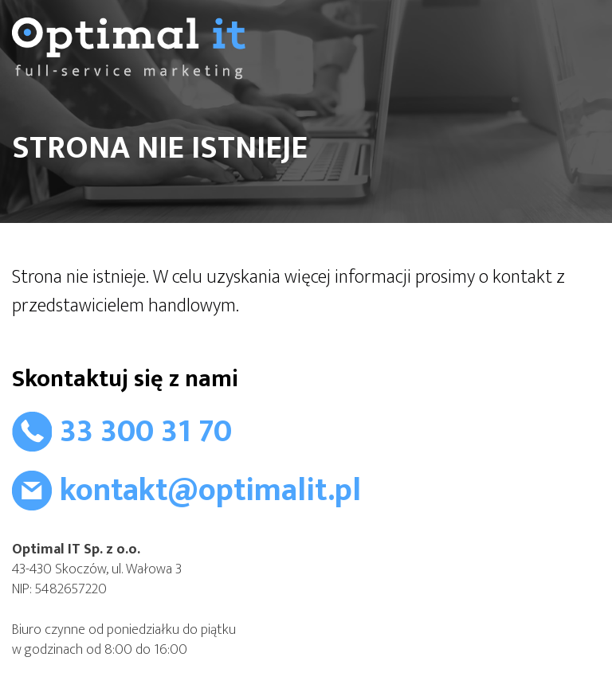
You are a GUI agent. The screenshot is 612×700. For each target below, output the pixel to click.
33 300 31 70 (146, 432)
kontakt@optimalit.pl (210, 491)
